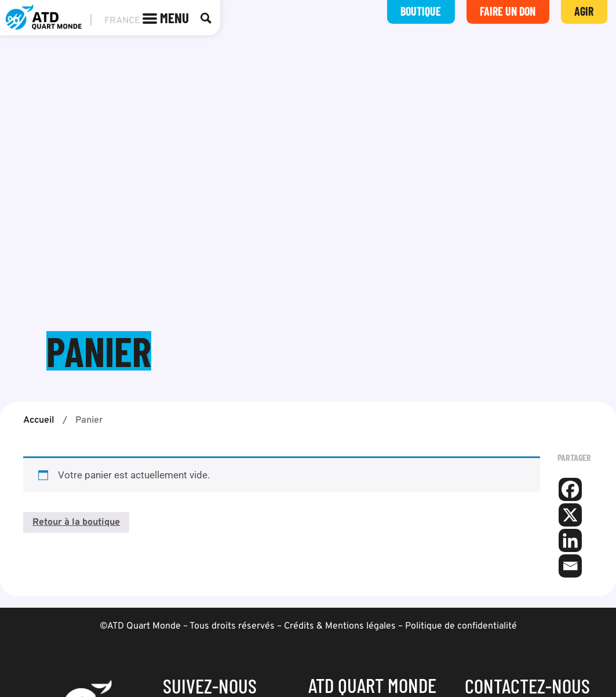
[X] (570, 515)
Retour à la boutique (76, 523)
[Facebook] (570, 489)
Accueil (39, 420)
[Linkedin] (570, 540)
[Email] (570, 566)
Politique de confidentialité (461, 626)
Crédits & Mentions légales (340, 626)
